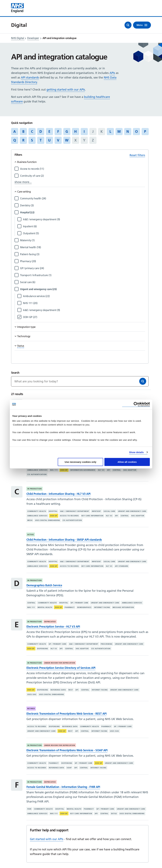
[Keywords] (80, 381)
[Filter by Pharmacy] (83, 261)
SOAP (69, 768)
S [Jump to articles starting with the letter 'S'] (32, 140)
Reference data (58, 690)
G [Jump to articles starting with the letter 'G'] (67, 131)
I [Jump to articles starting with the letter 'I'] (84, 131)
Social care (109, 511)
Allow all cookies (127, 462)
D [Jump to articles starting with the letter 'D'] (41, 131)
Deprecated (50, 622)
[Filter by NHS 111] (84, 303)
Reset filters (137, 155)
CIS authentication (37, 474)
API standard (122, 566)
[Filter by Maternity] (83, 240)
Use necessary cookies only (81, 462)
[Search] (143, 381)
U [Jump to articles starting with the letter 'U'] (49, 140)
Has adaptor (130, 470)
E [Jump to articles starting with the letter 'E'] (49, 131)
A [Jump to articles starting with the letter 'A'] (15, 131)
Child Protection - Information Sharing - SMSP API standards (64, 540)
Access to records (69, 516)
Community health (37, 511)
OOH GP (64, 470)
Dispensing (43, 649)
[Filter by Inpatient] (84, 226)
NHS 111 (54, 470)
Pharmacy (70, 607)
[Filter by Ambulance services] (84, 296)
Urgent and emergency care (132, 511)
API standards (30, 77)
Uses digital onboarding (48, 520)
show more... (23, 182)
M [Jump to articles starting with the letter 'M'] (119, 131)
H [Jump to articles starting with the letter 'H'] (75, 131)
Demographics (84, 607)
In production (34, 489)
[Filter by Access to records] (83, 169)
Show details (136, 452)
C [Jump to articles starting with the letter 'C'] (32, 131)
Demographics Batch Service (44, 585)
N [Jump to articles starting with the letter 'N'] (128, 131)
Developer (33, 38)
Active (31, 535)
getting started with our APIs (66, 90)
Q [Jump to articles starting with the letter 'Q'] (15, 140)
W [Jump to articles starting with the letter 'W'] (67, 140)
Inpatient (97, 511)
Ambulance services (37, 470)
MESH (30, 520)
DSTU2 (114, 814)
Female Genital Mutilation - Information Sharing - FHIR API (63, 787)
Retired (31, 709)
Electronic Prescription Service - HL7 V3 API (53, 627)
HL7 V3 (101, 470)
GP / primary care (80, 603)
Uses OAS (32, 694)
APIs (112, 73)
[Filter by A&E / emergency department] (84, 219)
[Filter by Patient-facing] (83, 254)
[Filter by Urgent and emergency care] (83, 289)
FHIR (29, 809)
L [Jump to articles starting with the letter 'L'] (110, 131)
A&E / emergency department (75, 511)
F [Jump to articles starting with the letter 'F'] (58, 131)
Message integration (123, 607)
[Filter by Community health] (83, 198)
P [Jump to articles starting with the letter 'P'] (145, 131)
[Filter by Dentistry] (83, 205)
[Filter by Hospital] (83, 212)
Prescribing (107, 644)
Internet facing (102, 607)
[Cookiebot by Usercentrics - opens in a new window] (136, 404)
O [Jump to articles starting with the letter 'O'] (136, 131)
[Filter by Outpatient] (84, 233)
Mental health (45, 607)
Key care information (92, 516)
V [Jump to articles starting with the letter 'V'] (58, 140)
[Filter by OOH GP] (84, 317)
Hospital (53, 511)
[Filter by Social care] (83, 282)
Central (117, 470)
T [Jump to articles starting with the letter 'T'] (41, 140)
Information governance (83, 470)
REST (71, 690)
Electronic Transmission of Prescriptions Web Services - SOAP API (67, 750)
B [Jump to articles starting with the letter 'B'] (23, 131)
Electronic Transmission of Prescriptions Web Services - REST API (66, 714)
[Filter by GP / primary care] (83, 268)
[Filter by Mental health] (83, 247)
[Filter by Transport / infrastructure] (83, 275)
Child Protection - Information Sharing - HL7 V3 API (58, 494)
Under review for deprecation (60, 663)
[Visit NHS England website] (17, 8)
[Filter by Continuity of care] (83, 176)
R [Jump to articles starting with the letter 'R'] (23, 140)
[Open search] (128, 25)
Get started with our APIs (47, 839)
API (109, 470)
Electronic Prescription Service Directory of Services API (61, 668)
